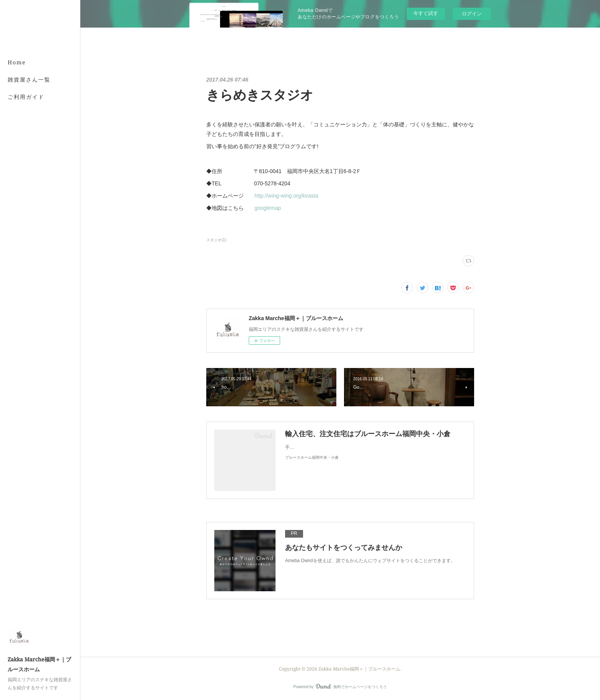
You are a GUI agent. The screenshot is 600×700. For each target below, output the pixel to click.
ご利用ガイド (26, 97)
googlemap (268, 208)
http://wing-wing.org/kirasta (286, 196)
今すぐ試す (426, 13)
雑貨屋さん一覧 (29, 79)
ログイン (472, 14)
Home (17, 62)
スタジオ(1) (216, 240)
